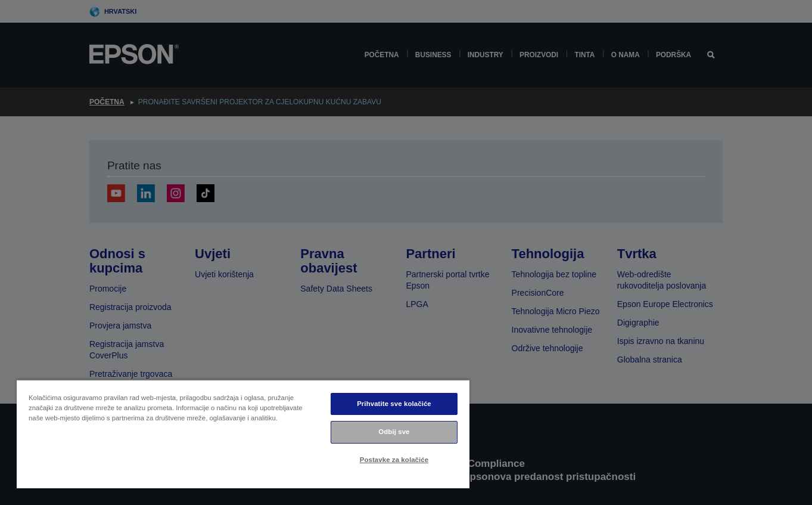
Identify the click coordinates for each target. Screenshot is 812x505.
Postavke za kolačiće (394, 460)
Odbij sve (394, 432)
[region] (243, 434)
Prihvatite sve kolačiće (394, 404)
